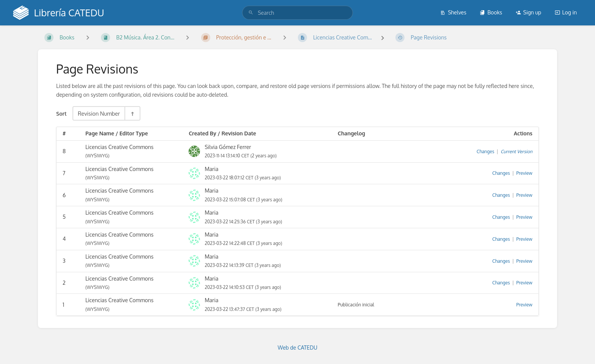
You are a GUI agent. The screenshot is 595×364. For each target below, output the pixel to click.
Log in (566, 12)
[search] (297, 13)
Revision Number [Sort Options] (99, 113)
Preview (524, 173)
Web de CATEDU (298, 348)
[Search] (251, 13)
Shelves (453, 12)
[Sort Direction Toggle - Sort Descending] (132, 113)
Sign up (528, 12)
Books (491, 12)
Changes (485, 151)
